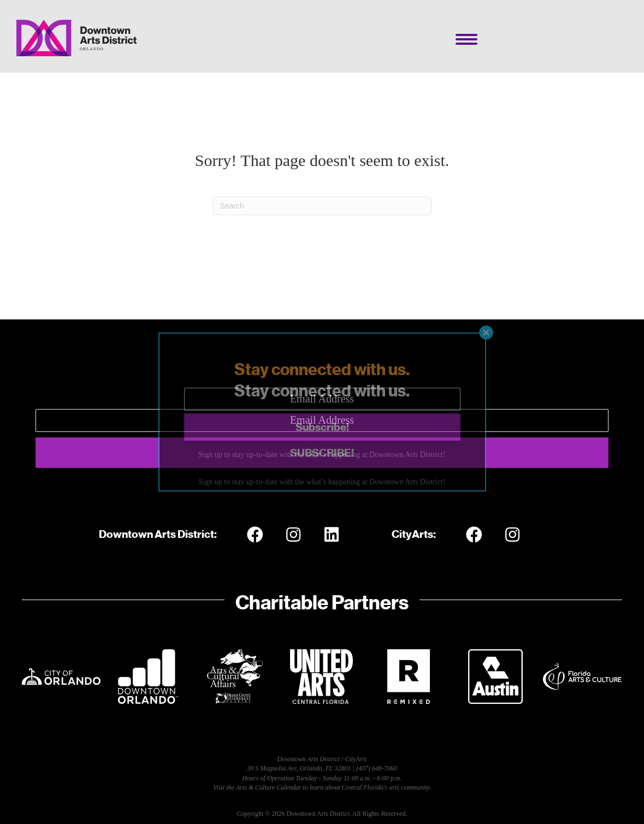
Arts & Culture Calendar (269, 787)
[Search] (322, 206)
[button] (322, 453)
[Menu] (466, 39)
